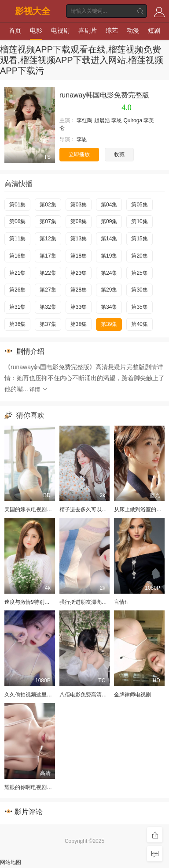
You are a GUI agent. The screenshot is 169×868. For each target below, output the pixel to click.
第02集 (48, 205)
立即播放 (79, 154)
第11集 (17, 239)
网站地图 (11, 862)
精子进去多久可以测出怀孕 (91, 509)
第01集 (17, 205)
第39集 (109, 324)
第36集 (17, 324)
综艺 (112, 30)
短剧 (154, 30)
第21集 (17, 273)
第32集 (48, 307)
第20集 (139, 256)
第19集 (109, 256)
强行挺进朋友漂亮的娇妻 (88, 602)
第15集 (139, 239)
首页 (15, 30)
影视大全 (33, 11)
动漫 (133, 30)
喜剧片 (88, 30)
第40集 (139, 324)
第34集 (109, 307)
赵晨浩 (102, 120)
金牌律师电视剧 (132, 695)
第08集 (79, 221)
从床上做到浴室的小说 (140, 509)
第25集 (139, 273)
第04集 (109, 205)
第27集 (48, 290)
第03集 (79, 205)
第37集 (48, 324)
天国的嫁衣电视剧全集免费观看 (41, 509)
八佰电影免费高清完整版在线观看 (99, 695)
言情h (121, 602)
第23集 (79, 273)
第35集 (139, 307)
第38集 (79, 324)
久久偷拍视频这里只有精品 (36, 695)
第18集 (79, 256)
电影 (36, 30)
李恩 (117, 120)
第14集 (109, 239)
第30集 (139, 290)
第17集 (48, 256)
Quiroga (133, 120)
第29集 (109, 290)
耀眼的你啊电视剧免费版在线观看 (44, 787)
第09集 (109, 221)
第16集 (17, 256)
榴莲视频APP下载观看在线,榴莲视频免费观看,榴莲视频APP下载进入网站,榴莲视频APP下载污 (82, 60)
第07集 (48, 221)
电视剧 (60, 30)
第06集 (17, 221)
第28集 (79, 290)
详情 (39, 389)
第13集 (79, 239)
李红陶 (84, 120)
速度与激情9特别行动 (30, 602)
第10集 (139, 221)
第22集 (48, 273)
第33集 (79, 307)
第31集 (17, 307)
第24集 (109, 273)
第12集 (48, 239)
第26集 (17, 290)
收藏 (119, 154)
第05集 (139, 205)
